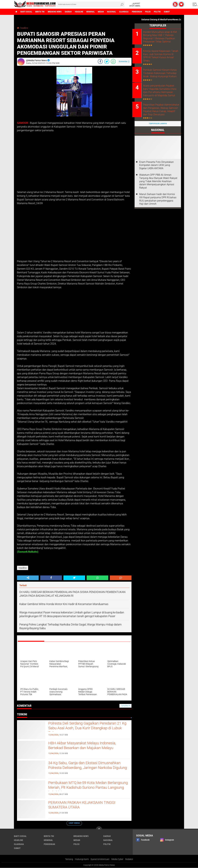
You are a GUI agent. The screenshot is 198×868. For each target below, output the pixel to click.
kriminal (98, 12)
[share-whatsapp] (113, 61)
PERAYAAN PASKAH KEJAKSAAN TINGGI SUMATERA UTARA (84, 805)
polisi (161, 12)
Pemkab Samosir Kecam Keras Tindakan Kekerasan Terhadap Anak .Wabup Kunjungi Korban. (160, 79)
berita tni (42, 12)
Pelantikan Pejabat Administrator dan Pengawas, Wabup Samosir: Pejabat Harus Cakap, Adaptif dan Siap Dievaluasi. (162, 119)
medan (109, 12)
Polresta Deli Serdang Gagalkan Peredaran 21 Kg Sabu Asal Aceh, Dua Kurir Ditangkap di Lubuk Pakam (88, 729)
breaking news (59, 12)
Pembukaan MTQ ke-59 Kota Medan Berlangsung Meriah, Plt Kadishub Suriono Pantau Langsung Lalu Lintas (85, 788)
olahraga (134, 12)
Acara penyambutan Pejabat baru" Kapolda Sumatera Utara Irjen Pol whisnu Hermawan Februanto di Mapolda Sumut (162, 98)
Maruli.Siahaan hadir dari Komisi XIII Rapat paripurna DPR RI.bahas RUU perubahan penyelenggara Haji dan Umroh (158, 210)
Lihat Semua (74, 823)
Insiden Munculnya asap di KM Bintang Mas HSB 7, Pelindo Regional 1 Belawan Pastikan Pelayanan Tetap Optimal (161, 38)
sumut (181, 12)
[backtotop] (99, 829)
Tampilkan (125, 706)
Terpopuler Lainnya (158, 135)
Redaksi (129, 859)
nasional (121, 12)
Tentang (69, 859)
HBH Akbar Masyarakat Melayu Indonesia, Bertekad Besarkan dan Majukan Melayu (85, 746)
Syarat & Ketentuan (100, 859)
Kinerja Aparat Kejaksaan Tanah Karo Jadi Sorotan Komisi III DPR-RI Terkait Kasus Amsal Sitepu (159, 59)
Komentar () (124, 61)
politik (171, 12)
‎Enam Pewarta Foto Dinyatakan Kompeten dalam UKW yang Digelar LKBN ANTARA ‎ (156, 176)
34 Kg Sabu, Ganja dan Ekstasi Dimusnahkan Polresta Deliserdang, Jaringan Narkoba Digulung (87, 768)
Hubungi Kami (82, 859)
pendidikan (148, 12)
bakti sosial (27, 12)
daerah (73, 12)
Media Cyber (117, 859)
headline (85, 12)
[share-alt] (28, 578)
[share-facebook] (100, 61)
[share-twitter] (107, 61)
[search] (90, 4)
